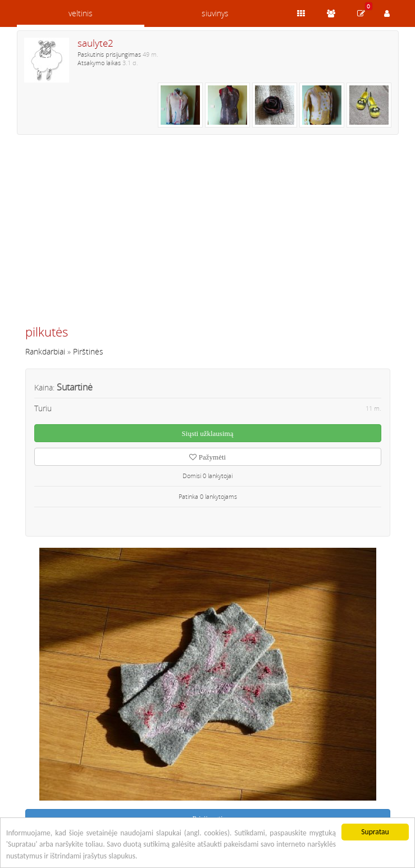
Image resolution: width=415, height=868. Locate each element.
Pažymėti (207, 457)
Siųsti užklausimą (208, 433)
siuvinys (215, 13)
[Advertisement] (208, 234)
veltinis (81, 13)
